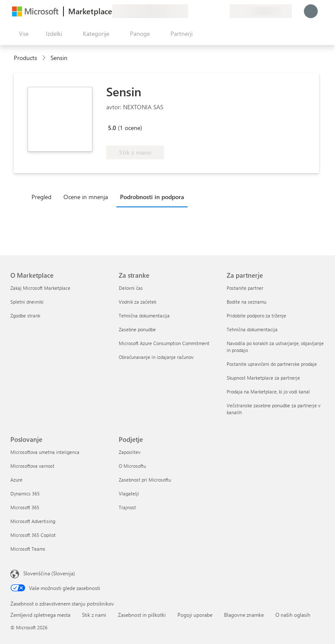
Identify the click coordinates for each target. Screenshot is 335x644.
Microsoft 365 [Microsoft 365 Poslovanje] (25, 507)
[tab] (44, 197)
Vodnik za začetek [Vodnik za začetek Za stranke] (137, 302)
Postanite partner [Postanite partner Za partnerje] (245, 288)
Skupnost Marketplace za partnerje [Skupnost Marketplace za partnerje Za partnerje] (263, 378)
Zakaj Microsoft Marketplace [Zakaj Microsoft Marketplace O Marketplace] (40, 288)
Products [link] (25, 58)
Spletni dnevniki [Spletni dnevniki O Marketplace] (27, 302)
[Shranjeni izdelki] (212, 11)
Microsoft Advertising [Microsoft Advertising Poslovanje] (33, 521)
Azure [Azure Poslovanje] (16, 480)
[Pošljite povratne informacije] (192, 11)
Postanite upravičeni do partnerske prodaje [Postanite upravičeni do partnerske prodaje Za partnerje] (272, 364)
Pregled (41, 197)
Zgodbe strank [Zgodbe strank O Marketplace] (25, 316)
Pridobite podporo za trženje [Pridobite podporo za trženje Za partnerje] (256, 316)
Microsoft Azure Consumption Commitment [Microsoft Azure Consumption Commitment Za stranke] (164, 343)
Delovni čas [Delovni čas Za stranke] (131, 288)
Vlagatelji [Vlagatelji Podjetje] (129, 493)
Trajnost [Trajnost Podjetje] (127, 507)
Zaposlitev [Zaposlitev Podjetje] (130, 452)
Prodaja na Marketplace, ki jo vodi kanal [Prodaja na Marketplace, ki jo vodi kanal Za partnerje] (268, 392)
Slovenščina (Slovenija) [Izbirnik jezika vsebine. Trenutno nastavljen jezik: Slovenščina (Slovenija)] (49, 573)
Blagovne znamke (244, 615)
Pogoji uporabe (195, 615)
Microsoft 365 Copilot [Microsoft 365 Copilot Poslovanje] (33, 535)
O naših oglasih (293, 615)
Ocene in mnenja (86, 197)
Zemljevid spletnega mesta (40, 615)
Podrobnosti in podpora (152, 197)
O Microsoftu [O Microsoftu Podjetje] (132, 466)
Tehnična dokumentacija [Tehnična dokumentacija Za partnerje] (252, 329)
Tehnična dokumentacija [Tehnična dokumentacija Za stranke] (144, 316)
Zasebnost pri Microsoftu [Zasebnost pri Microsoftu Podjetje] (145, 480)
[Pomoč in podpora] (202, 11)
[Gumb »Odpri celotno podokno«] (22, 34)
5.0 (112, 128)
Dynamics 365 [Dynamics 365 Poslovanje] (25, 493)
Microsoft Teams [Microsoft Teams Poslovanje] (28, 549)
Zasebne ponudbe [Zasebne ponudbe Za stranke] (137, 329)
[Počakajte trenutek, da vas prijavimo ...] (311, 11)
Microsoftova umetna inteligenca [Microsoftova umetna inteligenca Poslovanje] (45, 452)
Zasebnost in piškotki (142, 615)
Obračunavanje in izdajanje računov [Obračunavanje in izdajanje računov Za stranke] (156, 357)
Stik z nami (94, 615)
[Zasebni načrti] (223, 11)
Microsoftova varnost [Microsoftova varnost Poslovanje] (32, 466)
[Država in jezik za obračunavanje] (261, 11)
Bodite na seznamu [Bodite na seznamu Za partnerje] (247, 302)
